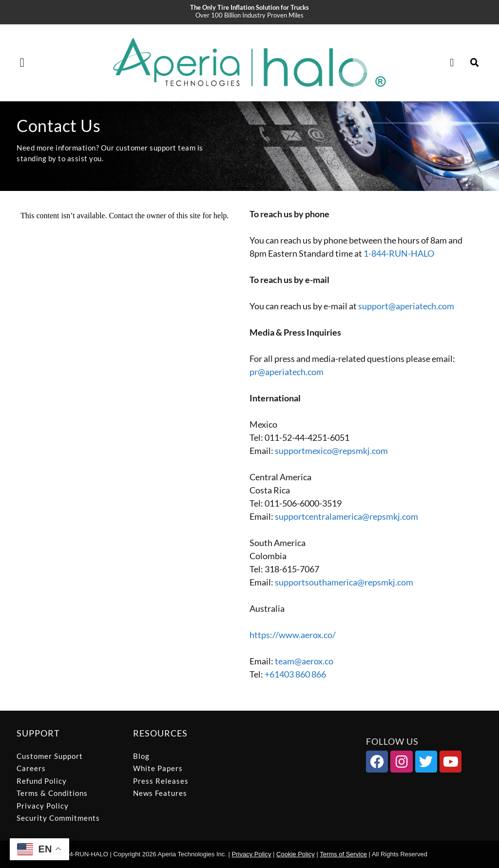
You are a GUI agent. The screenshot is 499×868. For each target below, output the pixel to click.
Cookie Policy (296, 854)
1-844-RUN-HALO (399, 253)
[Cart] (455, 63)
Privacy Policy (252, 854)
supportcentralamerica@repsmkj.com (346, 516)
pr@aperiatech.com (287, 372)
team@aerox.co (304, 661)
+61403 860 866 (295, 674)
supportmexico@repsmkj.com (331, 451)
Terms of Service (343, 854)
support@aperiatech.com (406, 306)
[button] (22, 63)
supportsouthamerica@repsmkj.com (344, 582)
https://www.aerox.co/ (293, 635)
